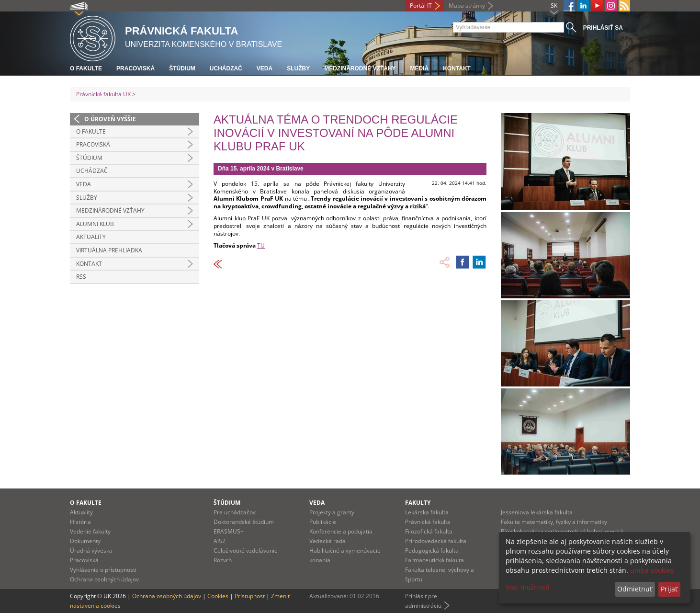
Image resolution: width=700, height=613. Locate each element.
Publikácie (323, 522)
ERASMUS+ (229, 531)
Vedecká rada (327, 541)
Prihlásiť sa (603, 28)
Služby (298, 68)
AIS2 (220, 541)
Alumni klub (95, 224)
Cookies (218, 596)
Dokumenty (85, 541)
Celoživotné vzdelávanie (246, 551)
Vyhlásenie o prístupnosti (103, 570)
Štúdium (182, 68)
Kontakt (457, 68)
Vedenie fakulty (90, 531)
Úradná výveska (91, 551)
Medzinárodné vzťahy (360, 68)
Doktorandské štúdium (244, 522)
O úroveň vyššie (110, 119)
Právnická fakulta (428, 522)
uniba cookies (652, 570)
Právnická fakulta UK (103, 94)
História (80, 522)
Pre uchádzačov (235, 512)
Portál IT (421, 6)
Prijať (669, 589)
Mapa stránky (467, 6)
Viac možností (528, 587)
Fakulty (418, 503)
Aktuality (91, 237)
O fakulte (86, 68)
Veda (265, 68)
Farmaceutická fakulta (435, 560)
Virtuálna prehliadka (109, 250)
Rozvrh (223, 560)
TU (261, 245)
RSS (81, 277)
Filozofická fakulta (429, 531)
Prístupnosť (250, 596)
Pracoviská (135, 68)
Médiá (419, 68)
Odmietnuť (635, 589)
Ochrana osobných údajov (104, 579)
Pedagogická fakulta (432, 551)
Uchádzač (226, 68)
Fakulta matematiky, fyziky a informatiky (554, 522)
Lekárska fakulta (427, 512)
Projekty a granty (332, 512)
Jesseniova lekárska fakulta (537, 512)
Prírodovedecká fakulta (436, 541)
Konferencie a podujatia (341, 531)
